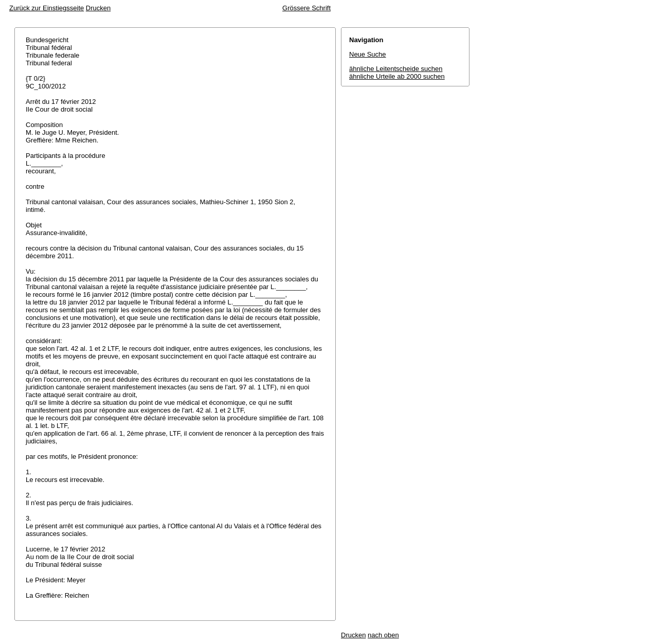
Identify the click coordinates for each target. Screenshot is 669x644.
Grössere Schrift (306, 8)
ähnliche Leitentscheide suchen (396, 69)
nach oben (383, 635)
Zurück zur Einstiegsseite (47, 8)
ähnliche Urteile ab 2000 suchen (397, 76)
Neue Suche (368, 54)
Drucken (98, 8)
